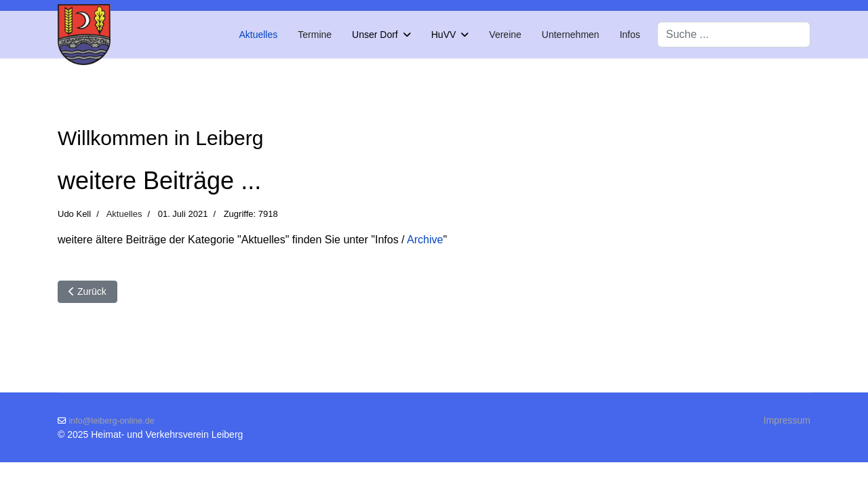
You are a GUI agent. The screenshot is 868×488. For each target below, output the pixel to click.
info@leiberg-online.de (112, 421)
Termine (315, 35)
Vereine (505, 35)
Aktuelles (258, 35)
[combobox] (734, 35)
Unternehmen (571, 35)
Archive (425, 240)
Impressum (787, 420)
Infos (630, 35)
